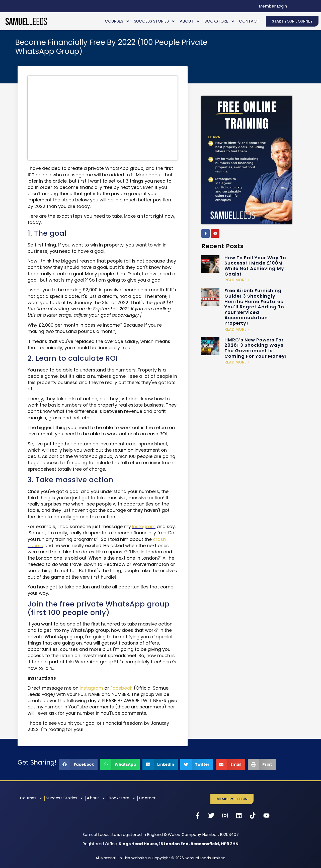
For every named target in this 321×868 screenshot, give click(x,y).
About (190, 21)
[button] (78, 764)
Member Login (273, 6)
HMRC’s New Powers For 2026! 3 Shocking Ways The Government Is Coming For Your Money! (256, 348)
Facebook (121, 688)
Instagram (144, 526)
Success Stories (155, 21)
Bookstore (220, 21)
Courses (117, 21)
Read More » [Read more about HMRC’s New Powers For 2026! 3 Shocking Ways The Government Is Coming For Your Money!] (237, 362)
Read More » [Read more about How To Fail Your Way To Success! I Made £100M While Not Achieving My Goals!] (237, 280)
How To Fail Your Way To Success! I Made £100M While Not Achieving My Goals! (255, 266)
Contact (249, 21)
